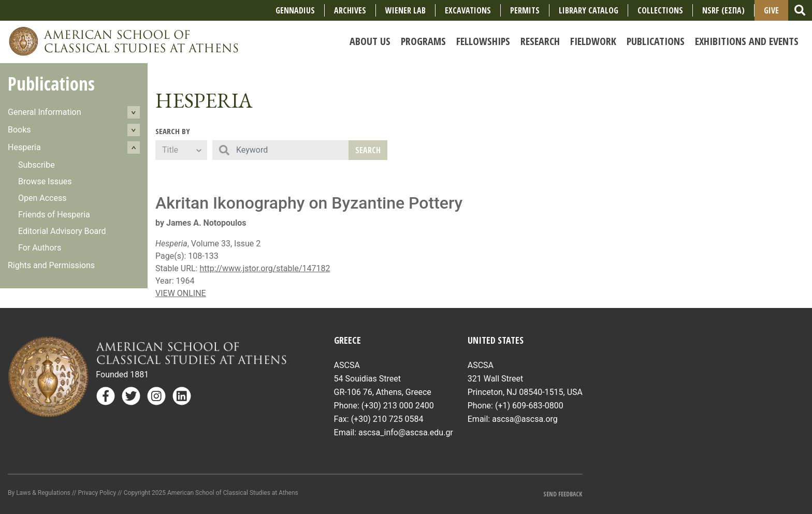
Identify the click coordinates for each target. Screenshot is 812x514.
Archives (350, 10)
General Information (45, 112)
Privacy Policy (97, 493)
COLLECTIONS (660, 10)
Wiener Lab (405, 10)
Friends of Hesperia (54, 215)
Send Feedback (563, 494)
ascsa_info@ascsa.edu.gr (406, 432)
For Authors (40, 248)
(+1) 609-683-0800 (529, 406)
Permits (525, 10)
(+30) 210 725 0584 (387, 419)
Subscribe (37, 165)
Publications (51, 84)
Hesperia (24, 147)
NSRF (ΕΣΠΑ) (723, 10)
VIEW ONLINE (181, 293)
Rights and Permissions (51, 265)
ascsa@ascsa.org (525, 419)
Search (368, 150)
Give (771, 10)
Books (19, 130)
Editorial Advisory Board (62, 231)
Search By (173, 131)
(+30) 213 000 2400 (398, 406)
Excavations (468, 10)
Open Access (42, 198)
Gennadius (295, 10)
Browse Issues (45, 181)
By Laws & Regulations (39, 493)
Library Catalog (589, 10)
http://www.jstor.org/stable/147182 (265, 268)
